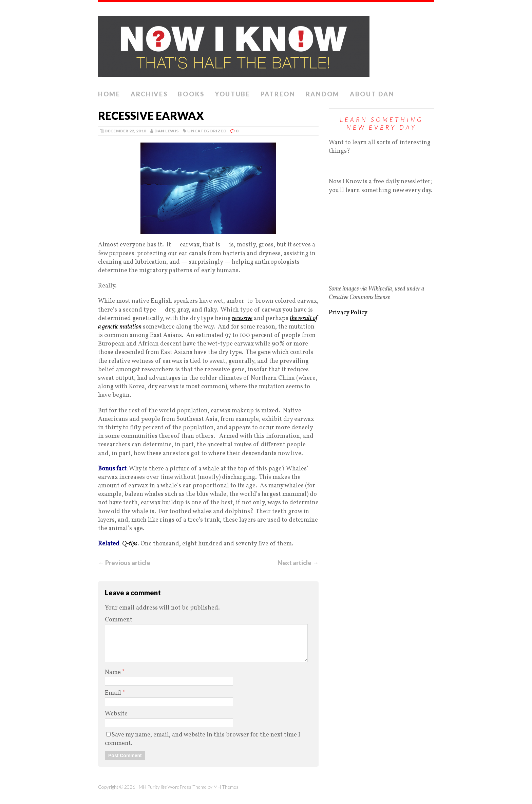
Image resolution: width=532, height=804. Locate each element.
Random (323, 94)
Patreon (278, 94)
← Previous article (124, 563)
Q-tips (130, 544)
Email (114, 693)
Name (113, 672)
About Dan (372, 94)
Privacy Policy (348, 313)
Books (191, 94)
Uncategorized (207, 131)
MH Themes (226, 787)
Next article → (298, 563)
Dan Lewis (166, 131)
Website (116, 714)
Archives (149, 94)
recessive (242, 319)
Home (109, 94)
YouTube (233, 94)
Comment (119, 620)
